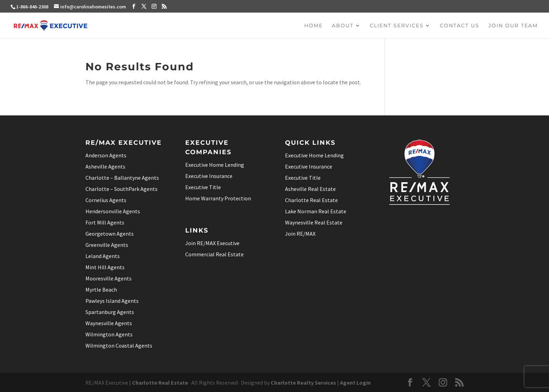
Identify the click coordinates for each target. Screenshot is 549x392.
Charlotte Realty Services (303, 383)
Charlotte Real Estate (311, 200)
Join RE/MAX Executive (212, 243)
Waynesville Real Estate (314, 222)
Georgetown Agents (110, 234)
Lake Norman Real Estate (316, 211)
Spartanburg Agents (110, 312)
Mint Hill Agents (105, 267)
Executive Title (203, 187)
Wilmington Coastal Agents (119, 345)
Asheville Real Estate (310, 189)
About (343, 26)
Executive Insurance (209, 176)
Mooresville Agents (109, 278)
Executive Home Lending (215, 165)
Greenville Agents (107, 245)
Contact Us (460, 26)
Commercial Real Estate (214, 254)
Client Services (397, 26)
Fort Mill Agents (105, 222)
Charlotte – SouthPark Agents (121, 189)
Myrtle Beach (101, 290)
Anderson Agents (106, 155)
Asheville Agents (105, 166)
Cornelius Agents (106, 200)
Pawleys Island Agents (112, 301)
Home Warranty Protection (218, 198)
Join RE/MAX (300, 234)
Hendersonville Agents (113, 211)
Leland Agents (103, 256)
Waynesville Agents (109, 323)
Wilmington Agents (109, 334)
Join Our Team (513, 26)
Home (314, 26)
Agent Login (355, 383)
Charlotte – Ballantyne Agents (122, 178)
